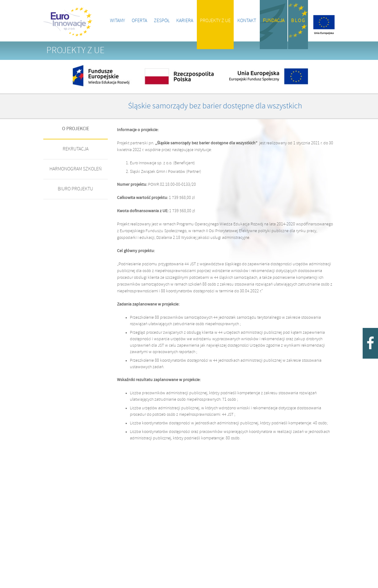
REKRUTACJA (76, 149)
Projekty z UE (215, 21)
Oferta (139, 21)
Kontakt (247, 21)
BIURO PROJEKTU (75, 189)
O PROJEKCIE (76, 129)
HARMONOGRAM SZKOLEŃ (76, 169)
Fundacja (274, 21)
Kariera (185, 21)
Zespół (162, 21)
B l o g (298, 21)
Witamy (117, 21)
